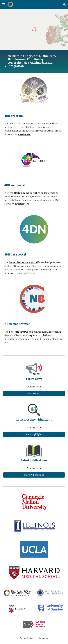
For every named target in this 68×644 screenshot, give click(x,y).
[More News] (34, 393)
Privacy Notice (26, 638)
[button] (4, 4)
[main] (34, 61)
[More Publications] (34, 475)
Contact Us (43, 638)
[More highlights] (34, 434)
